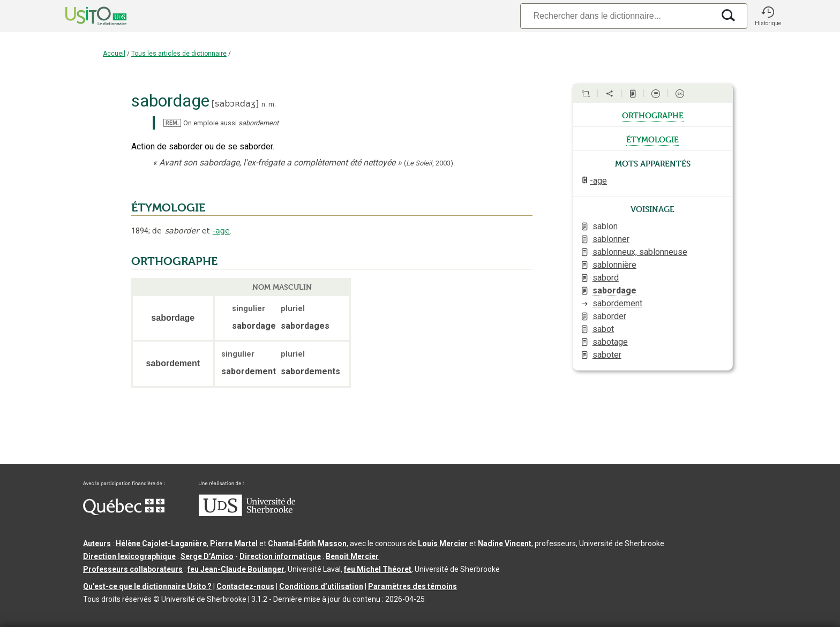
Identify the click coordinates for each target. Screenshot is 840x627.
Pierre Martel (234, 543)
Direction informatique (280, 556)
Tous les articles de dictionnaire (179, 54)
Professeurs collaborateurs (133, 569)
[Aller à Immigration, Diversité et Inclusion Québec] (124, 512)
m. (272, 104)
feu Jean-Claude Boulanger (236, 569)
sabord (606, 278)
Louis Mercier (443, 543)
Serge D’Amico (207, 556)
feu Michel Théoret (378, 569)
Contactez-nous (245, 586)
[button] (768, 16)
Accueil (114, 54)
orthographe (653, 115)
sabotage (610, 342)
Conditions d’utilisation (321, 586)
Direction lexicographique (129, 556)
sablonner (611, 239)
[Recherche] (617, 16)
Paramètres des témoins (412, 586)
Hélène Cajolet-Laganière (161, 543)
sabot (603, 329)
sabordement (617, 303)
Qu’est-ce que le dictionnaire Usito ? (147, 586)
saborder (609, 316)
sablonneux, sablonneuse (640, 252)
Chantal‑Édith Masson (307, 543)
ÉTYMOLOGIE (168, 208)
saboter (607, 355)
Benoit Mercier (352, 556)
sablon (605, 226)
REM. (172, 123)
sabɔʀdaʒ (235, 104)
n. (264, 104)
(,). (429, 163)
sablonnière (614, 265)
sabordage (614, 290)
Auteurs (97, 543)
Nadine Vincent (505, 543)
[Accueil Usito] (84, 16)
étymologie (652, 139)
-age (221, 231)
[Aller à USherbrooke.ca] (247, 513)
